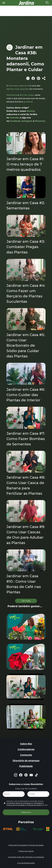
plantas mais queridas (18, 89)
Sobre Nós (26, 744)
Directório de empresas (26, 761)
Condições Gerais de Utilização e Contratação (26, 857)
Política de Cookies (26, 851)
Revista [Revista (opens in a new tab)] (31, 111)
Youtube (14, 118)
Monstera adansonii (19, 86)
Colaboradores (26, 749)
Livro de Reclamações (26, 863)
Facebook (15, 121)
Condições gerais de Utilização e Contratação (24, 803)
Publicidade (26, 766)
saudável (28, 102)
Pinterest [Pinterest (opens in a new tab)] (40, 121)
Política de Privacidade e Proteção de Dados (24, 805)
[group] (8, 829)
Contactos (26, 755)
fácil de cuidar (27, 95)
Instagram (27, 121)
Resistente (12, 95)
